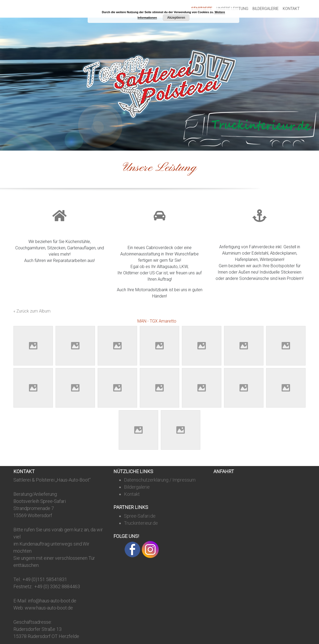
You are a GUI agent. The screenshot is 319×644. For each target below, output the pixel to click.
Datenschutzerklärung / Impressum (160, 480)
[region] (159, 84)
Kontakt (291, 9)
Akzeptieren (176, 18)
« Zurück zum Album (32, 311)
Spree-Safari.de (140, 516)
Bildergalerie (265, 9)
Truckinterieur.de (141, 523)
